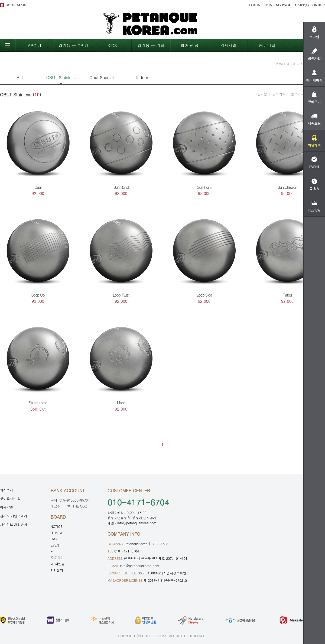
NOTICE (57, 526)
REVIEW (57, 533)
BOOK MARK (17, 5)
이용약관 (6, 507)
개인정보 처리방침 (14, 524)
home (279, 64)
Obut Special (101, 77)
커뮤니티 (267, 45)
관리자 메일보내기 (14, 516)
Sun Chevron (287, 187)
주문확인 (57, 557)
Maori (121, 403)
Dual (38, 187)
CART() (302, 5)
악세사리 (229, 45)
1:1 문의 (57, 570)
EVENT (56, 545)
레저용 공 (190, 45)
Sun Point (204, 187)
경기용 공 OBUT (74, 45)
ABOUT (35, 45)
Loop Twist (121, 295)
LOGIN (254, 5)
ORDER (319, 5)
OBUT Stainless (61, 77)
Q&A (54, 539)
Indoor (142, 77)
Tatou (287, 295)
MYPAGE (284, 5)
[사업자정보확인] (175, 573)
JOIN (268, 5)
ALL (20, 77)
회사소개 (6, 490)
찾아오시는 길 (10, 498)
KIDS (112, 45)
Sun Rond (121, 187)
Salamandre (38, 403)
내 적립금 (58, 564)
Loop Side (204, 295)
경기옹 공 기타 (151, 45)
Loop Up (38, 295)
